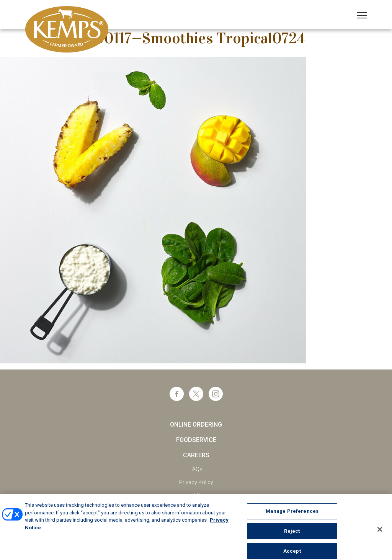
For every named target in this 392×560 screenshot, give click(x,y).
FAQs (196, 469)
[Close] (380, 532)
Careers (196, 455)
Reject (292, 533)
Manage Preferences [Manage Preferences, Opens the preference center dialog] (292, 513)
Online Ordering (196, 425)
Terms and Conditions (196, 495)
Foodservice (196, 440)
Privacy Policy (196, 482)
